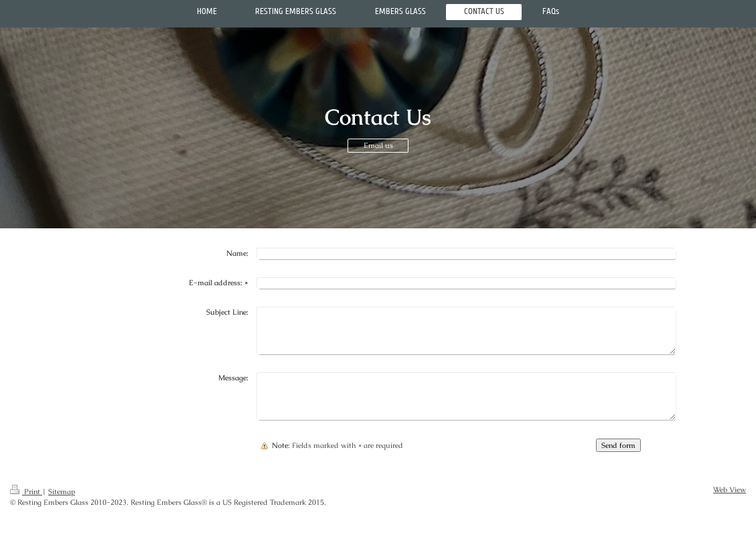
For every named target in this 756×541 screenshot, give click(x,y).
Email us (378, 145)
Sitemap (62, 491)
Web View (730, 489)
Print (26, 491)
